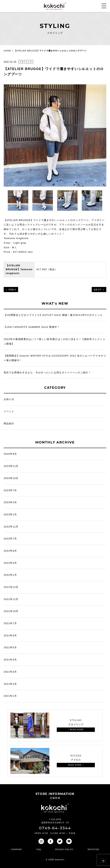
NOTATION (93, 849)
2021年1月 (10, 696)
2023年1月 (10, 514)
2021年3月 (10, 672)
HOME (7, 51)
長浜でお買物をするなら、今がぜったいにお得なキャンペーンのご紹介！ (47, 372)
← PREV (11, 290)
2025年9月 (10, 454)
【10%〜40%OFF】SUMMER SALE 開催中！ (32, 327)
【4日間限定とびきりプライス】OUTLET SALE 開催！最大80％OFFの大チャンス (53, 315)
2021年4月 (10, 660)
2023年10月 (11, 478)
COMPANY (16, 849)
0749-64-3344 (55, 828)
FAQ (39, 849)
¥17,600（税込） (47, 269)
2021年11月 (11, 599)
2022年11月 (11, 527)
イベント (9, 411)
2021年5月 (10, 647)
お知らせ (9, 399)
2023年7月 (10, 490)
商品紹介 (9, 424)
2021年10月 (11, 611)
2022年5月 (10, 563)
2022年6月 (10, 551)
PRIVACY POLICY (64, 849)
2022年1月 (10, 575)
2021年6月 (10, 635)
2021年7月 (10, 623)
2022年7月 (10, 539)
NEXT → (99, 290)
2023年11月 (11, 466)
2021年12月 (11, 587)
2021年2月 (10, 684)
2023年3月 (10, 502)
